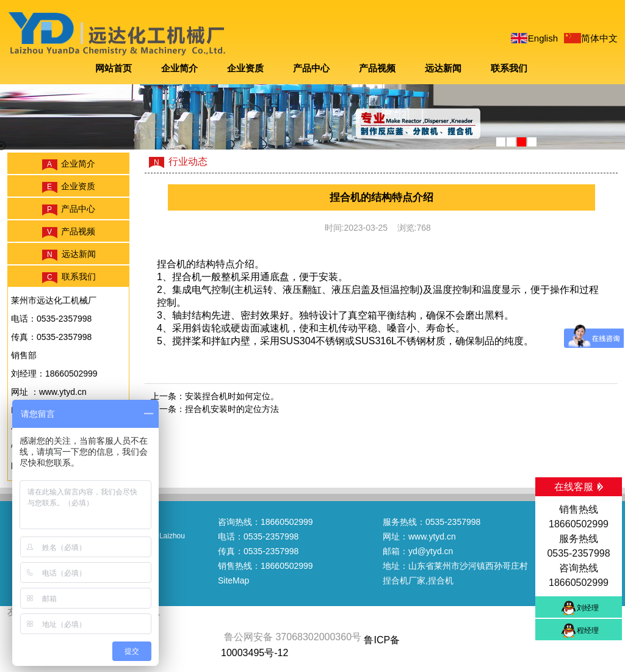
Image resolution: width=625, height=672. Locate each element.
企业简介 (179, 68)
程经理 (588, 630)
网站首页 (114, 68)
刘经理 (588, 608)
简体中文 (599, 38)
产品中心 (311, 68)
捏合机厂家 (404, 580)
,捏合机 (439, 580)
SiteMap (233, 580)
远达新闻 (443, 68)
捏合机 (172, 264)
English (543, 38)
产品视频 (377, 68)
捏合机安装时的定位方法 (232, 409)
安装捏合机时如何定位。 (232, 396)
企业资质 (245, 68)
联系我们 (509, 68)
